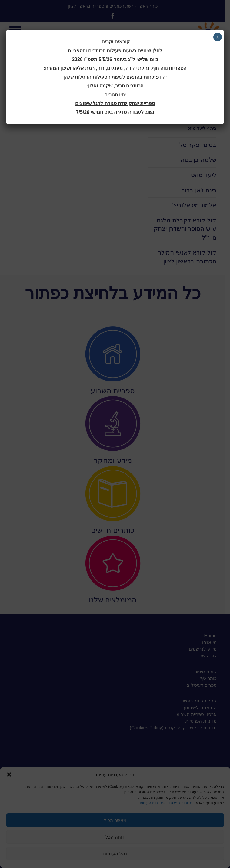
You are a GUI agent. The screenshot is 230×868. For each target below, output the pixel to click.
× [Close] (217, 37)
